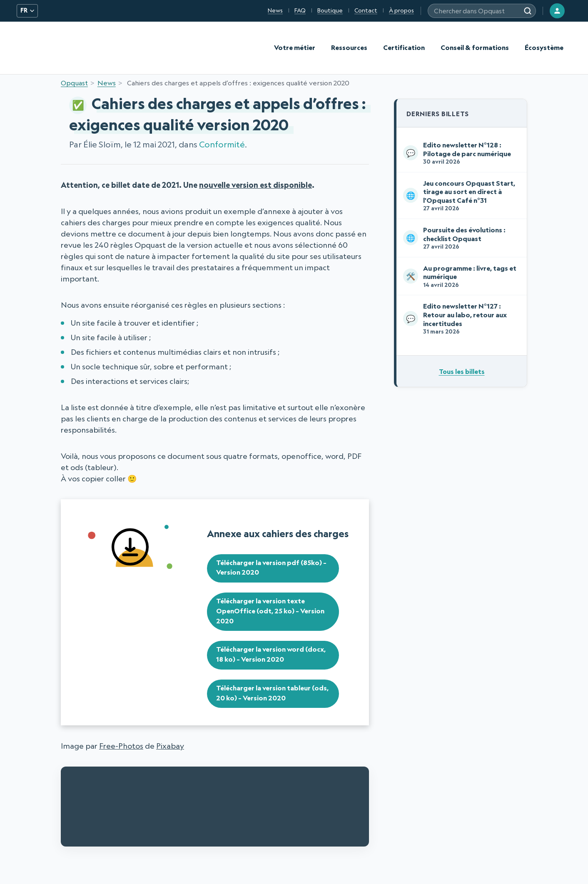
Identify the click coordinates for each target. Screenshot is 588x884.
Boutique (330, 10)
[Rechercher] (528, 11)
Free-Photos (121, 746)
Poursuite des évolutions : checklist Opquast (460, 238)
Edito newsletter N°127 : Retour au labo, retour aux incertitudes (460, 318)
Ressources (349, 47)
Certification (404, 47)
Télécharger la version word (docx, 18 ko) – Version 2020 (271, 654)
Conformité (222, 144)
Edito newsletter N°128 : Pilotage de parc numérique (460, 153)
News (275, 10)
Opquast (74, 83)
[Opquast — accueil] (37, 48)
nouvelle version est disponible (255, 185)
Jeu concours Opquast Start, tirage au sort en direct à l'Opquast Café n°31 (460, 195)
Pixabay (170, 746)
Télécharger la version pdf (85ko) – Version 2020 (271, 568)
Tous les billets (462, 371)
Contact (366, 10)
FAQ (300, 10)
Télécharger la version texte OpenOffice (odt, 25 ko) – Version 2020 (270, 611)
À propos (401, 10)
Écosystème (544, 47)
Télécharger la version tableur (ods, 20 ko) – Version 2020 (272, 693)
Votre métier (295, 47)
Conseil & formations (475, 47)
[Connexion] (557, 11)
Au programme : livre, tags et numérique (460, 276)
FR (27, 10)
